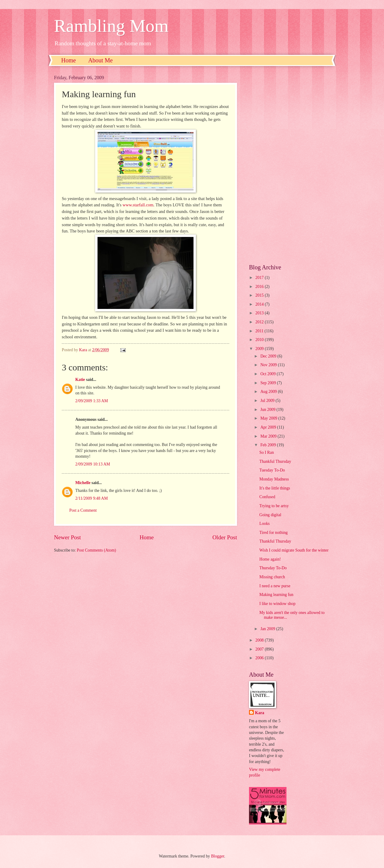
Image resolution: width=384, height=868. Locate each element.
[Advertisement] (289, 165)
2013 (260, 313)
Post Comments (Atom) (96, 550)
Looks (264, 524)
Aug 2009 (269, 392)
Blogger (217, 856)
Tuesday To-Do (272, 470)
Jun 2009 (268, 410)
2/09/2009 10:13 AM (93, 464)
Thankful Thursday (275, 461)
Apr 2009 (269, 427)
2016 (260, 287)
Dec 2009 (269, 356)
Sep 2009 (269, 383)
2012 (260, 322)
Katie (80, 380)
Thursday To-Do (273, 568)
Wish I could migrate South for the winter (294, 550)
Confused (267, 497)
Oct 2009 (268, 374)
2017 (260, 278)
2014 (260, 304)
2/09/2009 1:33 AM (92, 401)
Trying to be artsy (274, 506)
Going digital (270, 515)
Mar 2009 (269, 436)
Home (69, 60)
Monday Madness (274, 479)
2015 (260, 295)
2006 (260, 658)
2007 (260, 649)
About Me (100, 60)
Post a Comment (83, 510)
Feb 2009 (269, 445)
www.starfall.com (138, 205)
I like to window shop (277, 604)
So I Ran (266, 452)
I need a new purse (275, 586)
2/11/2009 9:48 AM (91, 498)
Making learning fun (276, 595)
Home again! (270, 559)
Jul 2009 (268, 401)
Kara (260, 713)
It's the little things (275, 488)
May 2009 (269, 418)
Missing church (272, 577)
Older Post (225, 537)
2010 (260, 340)
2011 (260, 331)
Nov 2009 (269, 365)
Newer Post (67, 537)
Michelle (83, 483)
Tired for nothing (273, 533)
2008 (260, 640)
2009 (260, 349)
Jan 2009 (268, 629)
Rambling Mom (111, 26)
